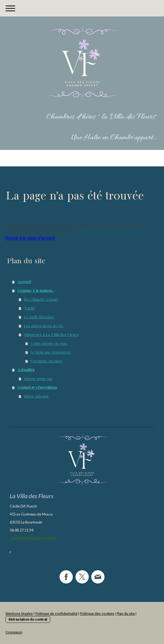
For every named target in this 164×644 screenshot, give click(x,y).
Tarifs (29, 308)
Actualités (26, 370)
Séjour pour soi (38, 379)
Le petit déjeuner (39, 317)
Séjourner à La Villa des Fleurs (51, 335)
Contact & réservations (37, 388)
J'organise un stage (47, 361)
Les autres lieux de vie (44, 326)
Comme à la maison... (36, 291)
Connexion (14, 632)
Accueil (24, 282)
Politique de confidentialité (56, 614)
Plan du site (126, 614)
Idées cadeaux (36, 396)
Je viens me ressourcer (51, 352)
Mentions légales (19, 614)
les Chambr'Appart (41, 300)
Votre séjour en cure (49, 344)
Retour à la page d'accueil (30, 238)
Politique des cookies (97, 614)
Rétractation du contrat (28, 619)
